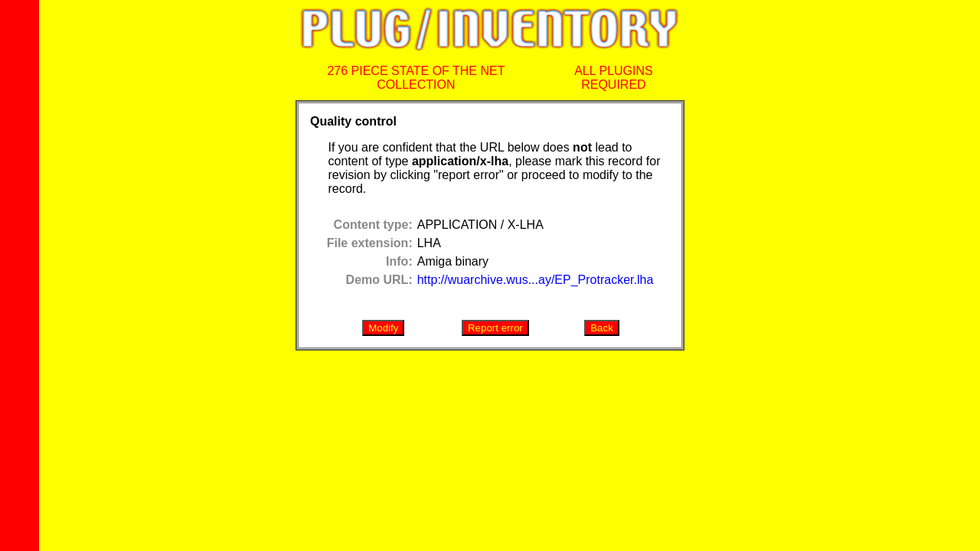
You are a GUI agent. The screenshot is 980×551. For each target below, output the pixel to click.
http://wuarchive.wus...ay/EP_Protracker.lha (536, 280)
